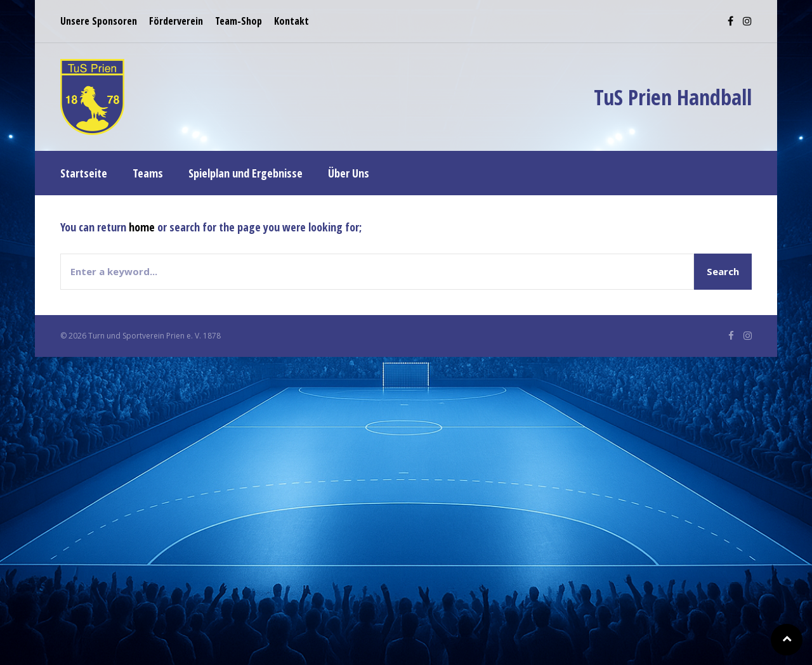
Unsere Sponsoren (99, 21)
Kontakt (291, 21)
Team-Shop (239, 21)
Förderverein (176, 21)
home (142, 227)
